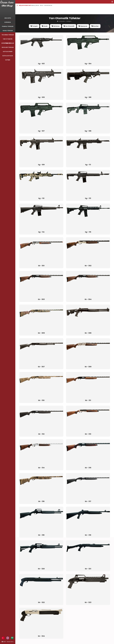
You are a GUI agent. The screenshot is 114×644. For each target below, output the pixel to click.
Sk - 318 (41, 535)
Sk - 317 (88, 501)
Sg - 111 (88, 165)
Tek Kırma (56, 26)
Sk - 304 (88, 299)
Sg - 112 (41, 198)
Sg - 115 (88, 232)
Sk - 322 (41, 602)
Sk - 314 (41, 468)
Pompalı (34, 26)
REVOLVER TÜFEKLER (8, 47)
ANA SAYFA (8, 18)
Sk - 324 (41, 636)
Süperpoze (83, 26)
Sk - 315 (88, 468)
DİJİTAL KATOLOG (8, 56)
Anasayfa (62, 21)
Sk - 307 (41, 367)
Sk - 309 (88, 367)
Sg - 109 (41, 165)
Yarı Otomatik (69, 26)
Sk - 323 (88, 602)
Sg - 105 (41, 97)
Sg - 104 (88, 64)
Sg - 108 (88, 131)
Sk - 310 (41, 400)
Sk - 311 (88, 400)
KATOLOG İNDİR (8, 52)
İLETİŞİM (8, 60)
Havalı (45, 26)
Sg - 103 (41, 64)
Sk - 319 (88, 535)
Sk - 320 (41, 569)
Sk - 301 (41, 266)
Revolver (95, 26)
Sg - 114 (41, 232)
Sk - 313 (88, 434)
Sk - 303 (41, 299)
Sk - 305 (41, 333)
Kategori (69, 21)
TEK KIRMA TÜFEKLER (8, 35)
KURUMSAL (8, 22)
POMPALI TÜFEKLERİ (8, 26)
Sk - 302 (88, 266)
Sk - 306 (88, 333)
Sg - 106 (88, 97)
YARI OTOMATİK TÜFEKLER (8, 40)
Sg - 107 (41, 131)
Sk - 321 (88, 569)
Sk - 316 (41, 501)
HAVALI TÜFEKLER (8, 31)
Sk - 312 (41, 434)
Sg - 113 (88, 198)
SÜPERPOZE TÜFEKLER (8, 43)
